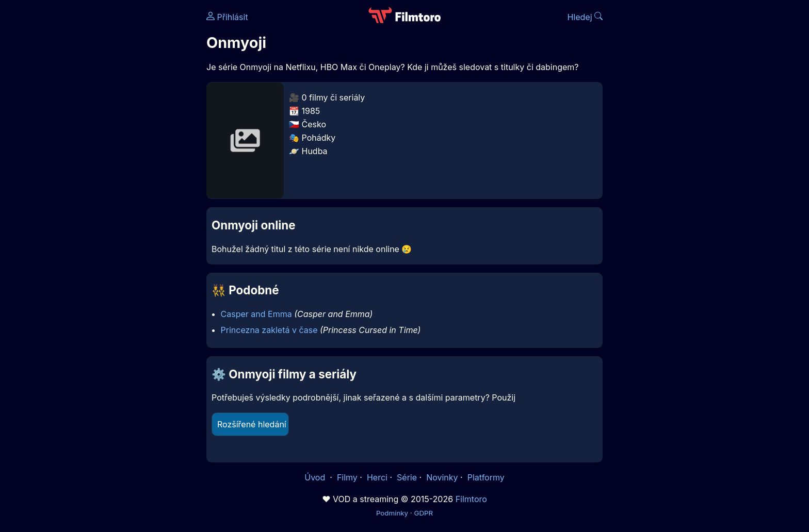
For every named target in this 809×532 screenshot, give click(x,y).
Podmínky (392, 513)
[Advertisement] (132, 159)
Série (407, 477)
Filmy (347, 477)
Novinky (442, 477)
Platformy (486, 477)
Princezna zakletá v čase (269, 330)
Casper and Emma (256, 314)
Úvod (316, 477)
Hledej (585, 17)
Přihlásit (227, 17)
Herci (377, 477)
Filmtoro (471, 499)
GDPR (423, 513)
